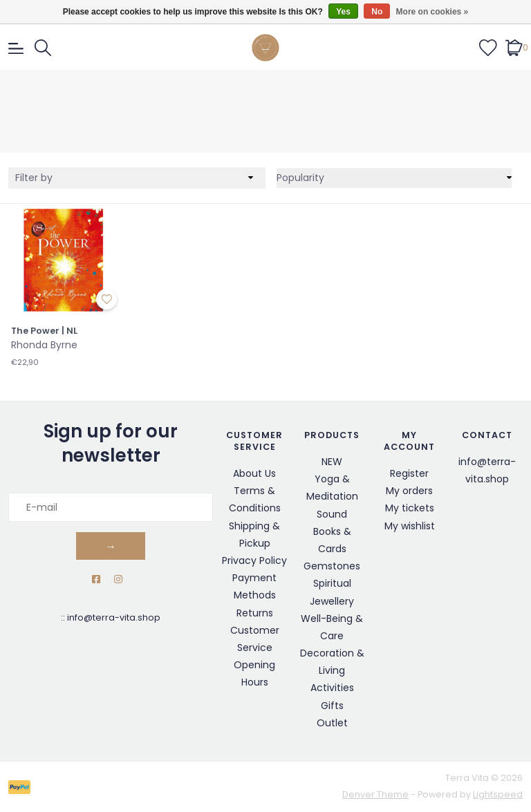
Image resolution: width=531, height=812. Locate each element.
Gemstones (332, 566)
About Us (254, 473)
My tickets (410, 508)
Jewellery (332, 601)
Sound (332, 514)
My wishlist (410, 526)
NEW (332, 462)
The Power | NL (44, 331)
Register (409, 473)
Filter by (34, 178)
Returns (255, 613)
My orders (409, 491)
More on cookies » (432, 12)
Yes (343, 12)
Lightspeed (498, 794)
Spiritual (332, 583)
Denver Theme (375, 794)
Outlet (332, 723)
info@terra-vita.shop (114, 617)
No (377, 12)
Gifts (332, 706)
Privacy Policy (254, 560)
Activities (332, 688)
